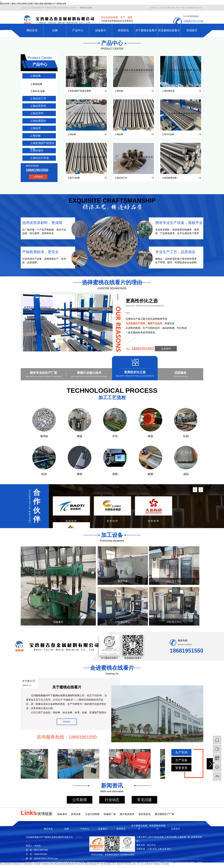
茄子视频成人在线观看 (160, 864)
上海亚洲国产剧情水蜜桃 (42, 144)
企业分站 (162, 8)
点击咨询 (166, 349)
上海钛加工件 (38, 98)
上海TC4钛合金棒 (155, 837)
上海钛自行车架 (39, 158)
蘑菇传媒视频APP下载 (94, 864)
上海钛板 (35, 136)
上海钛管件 (37, 113)
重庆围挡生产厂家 (164, 814)
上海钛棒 (35, 76)
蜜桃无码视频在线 (15, 864)
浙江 (169, 849)
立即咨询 (38, 177)
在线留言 (192, 30)
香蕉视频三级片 (110, 864)
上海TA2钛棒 (171, 837)
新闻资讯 (123, 30)
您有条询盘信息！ (195, 8)
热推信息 (154, 8)
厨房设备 (76, 814)
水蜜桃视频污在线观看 (32, 864)
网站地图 (171, 8)
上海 (159, 849)
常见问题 (144, 800)
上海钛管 (35, 128)
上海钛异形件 (38, 106)
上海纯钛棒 (36, 84)
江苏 (150, 849)
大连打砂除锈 (92, 814)
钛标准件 (62, 814)
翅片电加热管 (127, 814)
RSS (178, 8)
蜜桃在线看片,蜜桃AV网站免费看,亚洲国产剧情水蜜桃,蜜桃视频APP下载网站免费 (33, 4)
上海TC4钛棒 (74, 178)
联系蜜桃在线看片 (169, 30)
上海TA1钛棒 (168, 134)
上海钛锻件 (37, 151)
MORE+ (67, 722)
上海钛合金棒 (37, 91)
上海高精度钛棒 (169, 178)
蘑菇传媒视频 (60, 864)
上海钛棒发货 (168, 91)
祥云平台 (151, 845)
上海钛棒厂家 (184, 837)
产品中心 (78, 30)
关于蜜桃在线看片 (146, 30)
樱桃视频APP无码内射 (75, 864)
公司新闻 (80, 800)
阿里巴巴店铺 (86, 8)
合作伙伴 (37, 506)
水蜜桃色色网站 (48, 864)
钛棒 (55, 30)
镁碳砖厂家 (110, 814)
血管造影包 (145, 814)
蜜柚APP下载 (122, 864)
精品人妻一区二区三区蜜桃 (139, 864)
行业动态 (112, 800)
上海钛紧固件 (38, 121)
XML (183, 8)
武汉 (155, 849)
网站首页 (32, 30)
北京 (164, 849)
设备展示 (101, 30)
